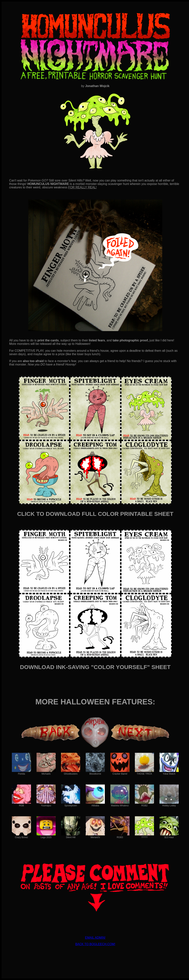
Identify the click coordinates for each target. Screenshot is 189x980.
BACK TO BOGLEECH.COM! (95, 944)
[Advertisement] (95, 955)
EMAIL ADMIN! (95, 938)
